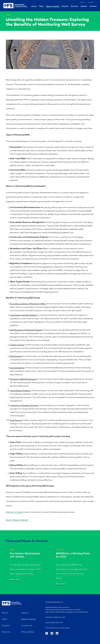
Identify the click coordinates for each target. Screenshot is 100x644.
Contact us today (14, 512)
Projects (65, 6)
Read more (15, 580)
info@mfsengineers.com (54, 602)
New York (73, 612)
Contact (93, 6)
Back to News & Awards (17, 520)
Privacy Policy (28, 632)
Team (41, 6)
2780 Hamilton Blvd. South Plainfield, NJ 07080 (63, 610)
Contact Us (27, 626)
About (34, 6)
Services (74, 6)
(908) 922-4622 (59, 617)
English (82, 2)
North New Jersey (63, 612)
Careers (84, 6)
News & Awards (52, 6)
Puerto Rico (84, 612)
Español (91, 2)
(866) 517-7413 (57, 623)
